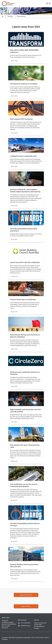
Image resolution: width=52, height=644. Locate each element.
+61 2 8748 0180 (25, 623)
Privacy (42, 638)
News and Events (21, 16)
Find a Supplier (6, 626)
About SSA (5, 620)
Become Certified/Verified (9, 624)
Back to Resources (26, 595)
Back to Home (26, 606)
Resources (10, 16)
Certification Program (8, 622)
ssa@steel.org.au (26, 626)
